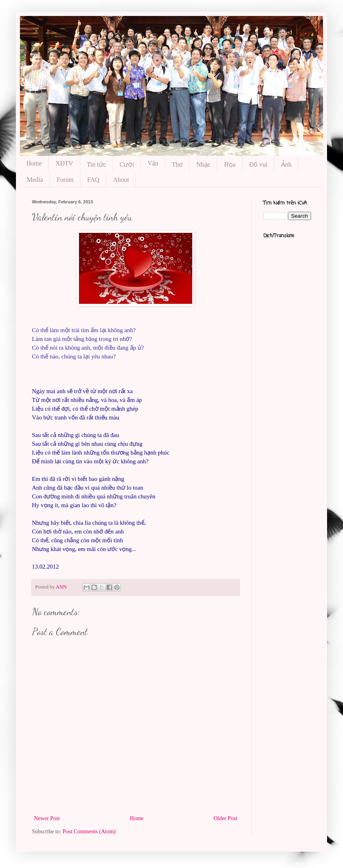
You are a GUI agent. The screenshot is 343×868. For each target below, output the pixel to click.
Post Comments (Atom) (89, 832)
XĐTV (64, 163)
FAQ (94, 180)
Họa (230, 164)
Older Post (226, 818)
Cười (127, 164)
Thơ (177, 164)
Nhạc (203, 164)
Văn (153, 163)
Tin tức (97, 164)
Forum (65, 180)
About (121, 180)
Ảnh (286, 164)
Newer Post (47, 818)
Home (34, 163)
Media (35, 180)
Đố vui (258, 164)
